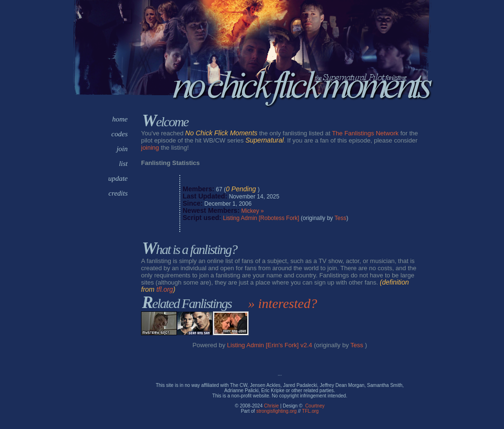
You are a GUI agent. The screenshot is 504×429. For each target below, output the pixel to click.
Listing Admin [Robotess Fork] (261, 218)
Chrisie (271, 406)
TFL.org (310, 411)
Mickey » (252, 211)
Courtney (315, 406)
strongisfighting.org (277, 411)
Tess (340, 218)
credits (118, 193)
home (120, 119)
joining (150, 148)
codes (120, 134)
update (118, 178)
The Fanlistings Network (365, 133)
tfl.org (165, 289)
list (123, 164)
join (122, 149)
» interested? (283, 303)
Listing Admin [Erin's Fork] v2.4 (270, 345)
